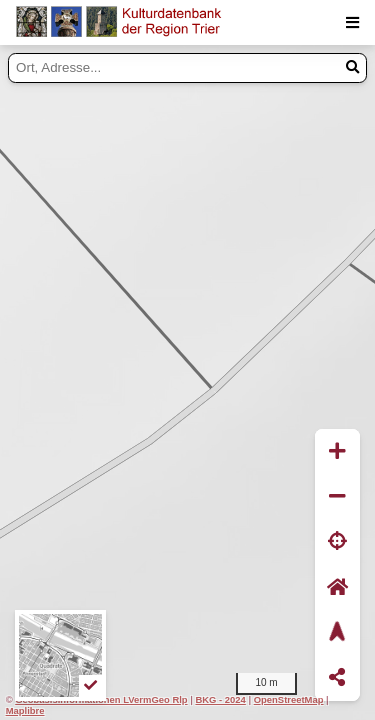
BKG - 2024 (220, 699)
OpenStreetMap (289, 699)
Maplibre (25, 710)
